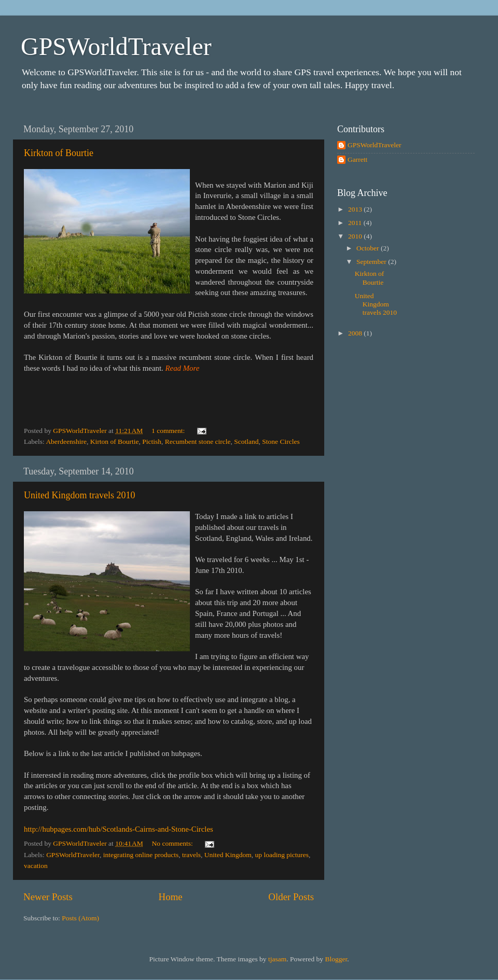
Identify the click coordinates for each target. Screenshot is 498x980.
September (372, 262)
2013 (356, 209)
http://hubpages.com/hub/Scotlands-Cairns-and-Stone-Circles (119, 829)
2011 (356, 223)
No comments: (174, 843)
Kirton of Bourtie (115, 442)
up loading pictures (282, 855)
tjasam (277, 959)
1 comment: (169, 431)
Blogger (336, 959)
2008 (356, 333)
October (369, 248)
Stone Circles (281, 442)
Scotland (246, 442)
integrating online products (141, 855)
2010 (356, 236)
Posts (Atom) (80, 918)
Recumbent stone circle (198, 442)
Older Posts (291, 897)
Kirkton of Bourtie (59, 153)
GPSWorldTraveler (116, 46)
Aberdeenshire (66, 442)
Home (171, 897)
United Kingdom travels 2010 (79, 495)
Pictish (152, 442)
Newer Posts (48, 897)
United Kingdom (228, 855)
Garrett (357, 159)
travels (191, 855)
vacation (36, 866)
